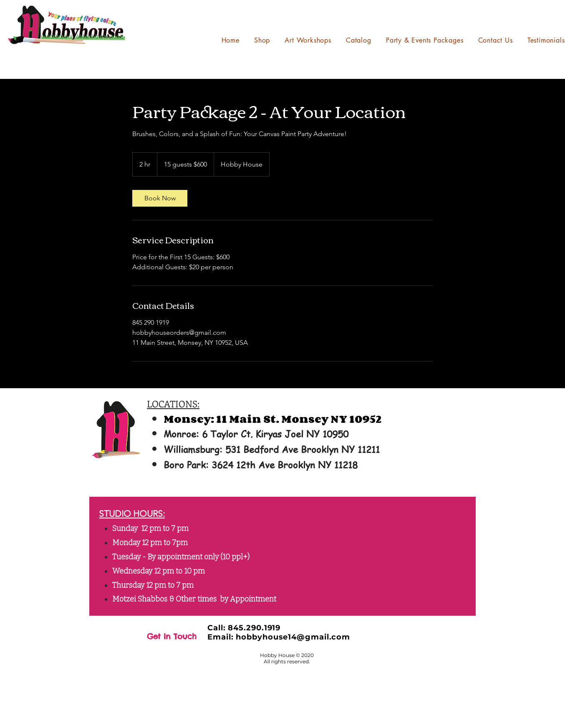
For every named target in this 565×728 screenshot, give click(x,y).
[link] (160, 198)
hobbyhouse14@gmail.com (293, 637)
